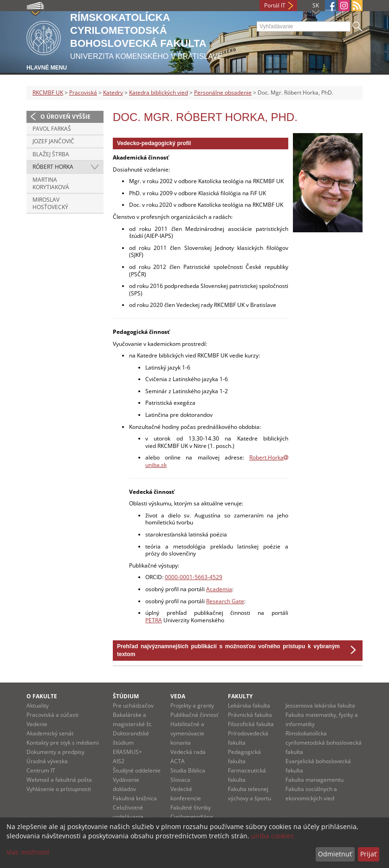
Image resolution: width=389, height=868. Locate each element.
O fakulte (42, 696)
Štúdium (126, 696)
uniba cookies (272, 836)
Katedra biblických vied (159, 93)
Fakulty (240, 696)
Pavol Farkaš (52, 129)
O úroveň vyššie (65, 117)
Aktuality (38, 705)
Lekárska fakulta (249, 705)
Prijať (368, 854)
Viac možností (28, 852)
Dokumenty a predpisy (55, 752)
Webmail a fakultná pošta (59, 780)
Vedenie (37, 724)
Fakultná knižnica (135, 798)
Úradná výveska (47, 761)
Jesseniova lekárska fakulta (320, 705)
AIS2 (119, 761)
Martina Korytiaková (51, 183)
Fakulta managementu (314, 780)
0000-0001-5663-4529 (194, 577)
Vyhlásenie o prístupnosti (59, 789)
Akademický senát (50, 733)
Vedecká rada (188, 752)
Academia (219, 589)
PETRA (154, 620)
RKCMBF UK (48, 93)
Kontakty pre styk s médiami (63, 743)
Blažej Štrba (51, 154)
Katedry (113, 93)
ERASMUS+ (127, 752)
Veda (178, 696)
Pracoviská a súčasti (52, 715)
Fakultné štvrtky (191, 807)
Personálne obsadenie (223, 93)
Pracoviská (83, 93)
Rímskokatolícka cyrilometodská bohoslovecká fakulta (324, 743)
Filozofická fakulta (251, 724)
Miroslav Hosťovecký (50, 203)
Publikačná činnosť (194, 715)
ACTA (178, 761)
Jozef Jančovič (53, 141)
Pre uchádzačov (133, 705)
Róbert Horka (53, 167)
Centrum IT (41, 770)
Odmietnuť (335, 854)
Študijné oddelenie (137, 770)
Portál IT (275, 5)
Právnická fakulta (250, 715)
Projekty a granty (192, 705)
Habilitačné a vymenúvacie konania (187, 733)
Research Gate (225, 601)
